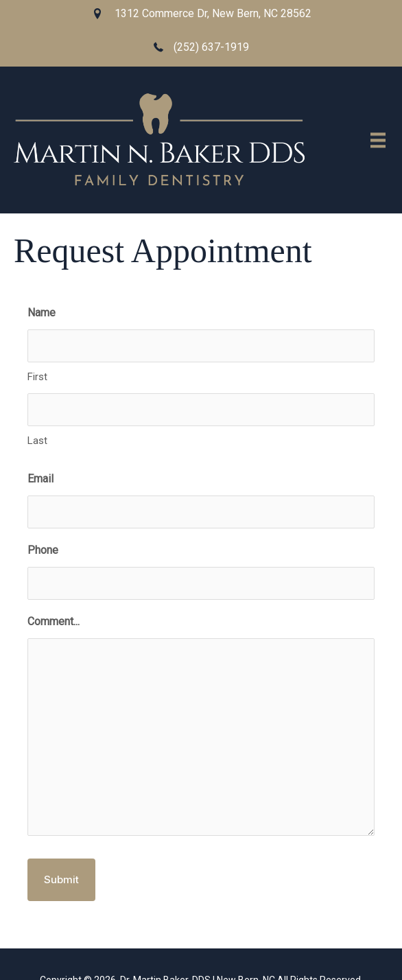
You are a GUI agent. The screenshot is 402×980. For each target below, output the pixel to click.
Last (37, 441)
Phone (43, 550)
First (37, 377)
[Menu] (378, 141)
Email (40, 479)
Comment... (54, 621)
